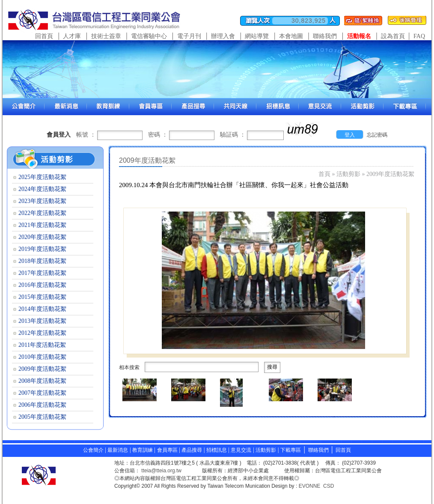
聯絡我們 (325, 36)
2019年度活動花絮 (42, 249)
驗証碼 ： (233, 135)
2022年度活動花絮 (42, 213)
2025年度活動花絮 (42, 177)
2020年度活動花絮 (42, 237)
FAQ (419, 36)
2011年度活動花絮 (42, 345)
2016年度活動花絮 (42, 285)
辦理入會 (223, 36)
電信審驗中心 (149, 36)
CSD (328, 486)
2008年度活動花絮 (42, 381)
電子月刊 (189, 36)
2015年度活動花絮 (42, 297)
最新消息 (118, 450)
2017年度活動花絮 (42, 273)
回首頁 (44, 36)
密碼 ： (158, 135)
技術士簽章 (106, 36)
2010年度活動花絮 (42, 357)
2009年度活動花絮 (390, 174)
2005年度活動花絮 (42, 417)
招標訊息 (217, 450)
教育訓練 (143, 450)
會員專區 (167, 450)
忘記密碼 (377, 135)
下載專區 (291, 450)
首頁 (324, 174)
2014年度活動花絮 (42, 309)
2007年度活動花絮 (42, 393)
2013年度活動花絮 (42, 321)
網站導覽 (257, 36)
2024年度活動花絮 (42, 189)
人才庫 (72, 36)
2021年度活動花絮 (42, 225)
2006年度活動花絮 (42, 405)
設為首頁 (393, 36)
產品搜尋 (192, 450)
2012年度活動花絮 (42, 333)
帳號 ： (86, 135)
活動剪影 (348, 174)
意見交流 (241, 450)
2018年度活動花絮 (42, 261)
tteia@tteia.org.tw (161, 471)
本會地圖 (291, 36)
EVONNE (310, 486)
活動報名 (359, 36)
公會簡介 (93, 450)
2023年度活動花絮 (42, 201)
